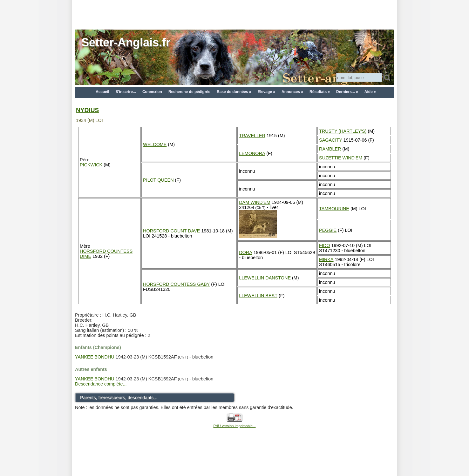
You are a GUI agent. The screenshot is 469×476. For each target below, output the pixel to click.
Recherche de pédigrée (189, 92)
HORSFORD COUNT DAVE (171, 231)
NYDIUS (87, 110)
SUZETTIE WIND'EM (341, 158)
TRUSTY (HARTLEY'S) (343, 131)
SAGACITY (331, 140)
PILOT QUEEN (158, 180)
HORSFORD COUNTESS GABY (176, 284)
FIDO (324, 245)
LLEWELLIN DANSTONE (265, 278)
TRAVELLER (252, 136)
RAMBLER (330, 149)
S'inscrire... (126, 92)
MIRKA (326, 259)
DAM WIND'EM (255, 202)
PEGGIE (328, 230)
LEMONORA (252, 153)
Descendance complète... (101, 384)
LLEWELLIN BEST (258, 296)
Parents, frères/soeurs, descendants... (119, 398)
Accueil (102, 92)
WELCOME (155, 144)
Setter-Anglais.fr (126, 42)
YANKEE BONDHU (95, 357)
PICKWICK (91, 165)
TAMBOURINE (334, 209)
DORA (246, 252)
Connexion (152, 92)
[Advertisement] (234, 14)
